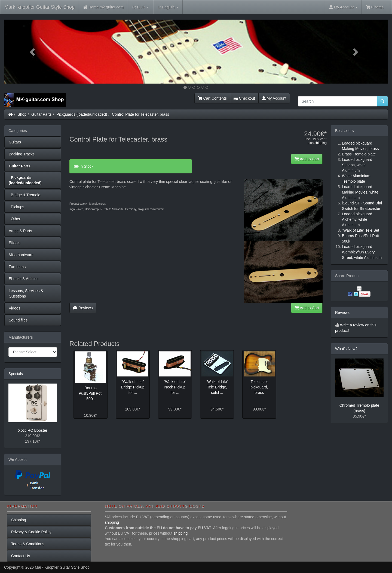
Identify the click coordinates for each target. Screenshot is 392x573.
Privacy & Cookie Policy (31, 532)
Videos (15, 308)
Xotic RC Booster (33, 430)
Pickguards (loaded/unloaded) (82, 114)
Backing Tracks (22, 154)
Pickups (16, 207)
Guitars (15, 142)
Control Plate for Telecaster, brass (140, 114)
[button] (33, 52)
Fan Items (17, 267)
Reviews (83, 308)
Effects (15, 243)
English (168, 7)
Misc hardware (21, 255)
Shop (22, 114)
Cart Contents (212, 98)
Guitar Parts (42, 114)
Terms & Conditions (28, 544)
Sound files (18, 320)
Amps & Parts (20, 231)
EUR (141, 7)
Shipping (19, 520)
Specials (16, 374)
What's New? (346, 349)
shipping (321, 143)
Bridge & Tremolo (24, 195)
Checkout (244, 98)
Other (15, 219)
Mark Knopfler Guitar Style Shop (39, 7)
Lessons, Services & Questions (26, 293)
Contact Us (21, 556)
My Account (274, 98)
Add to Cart (307, 159)
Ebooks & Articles (24, 279)
